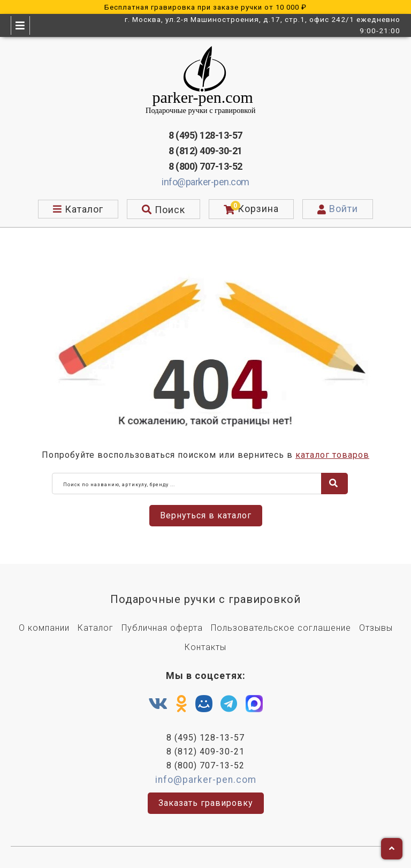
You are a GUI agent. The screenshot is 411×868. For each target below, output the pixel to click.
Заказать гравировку (206, 803)
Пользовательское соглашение (281, 628)
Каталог (96, 628)
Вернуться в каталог (206, 515)
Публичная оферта (162, 628)
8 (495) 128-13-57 (205, 135)
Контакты (205, 647)
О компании (44, 628)
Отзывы (376, 628)
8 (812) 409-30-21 (205, 151)
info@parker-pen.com (205, 182)
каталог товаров (332, 455)
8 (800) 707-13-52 (205, 166)
